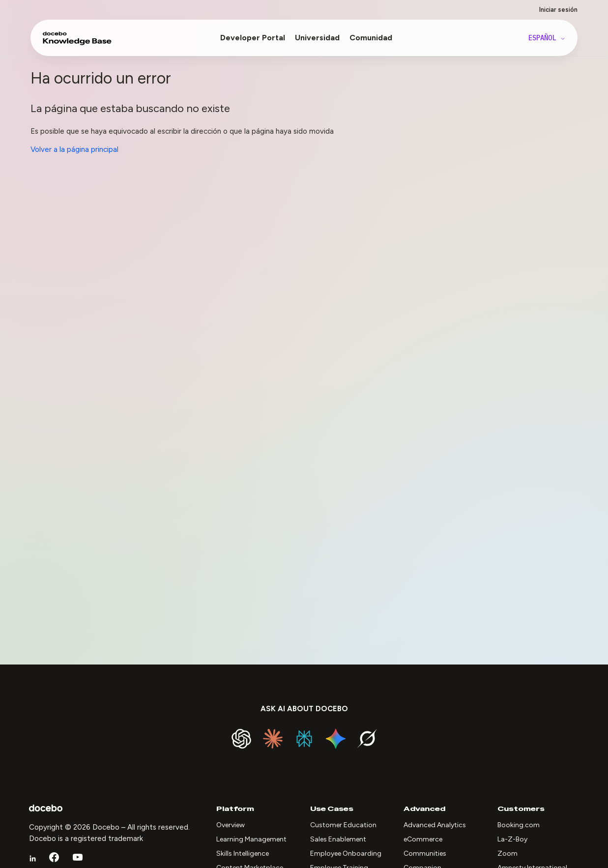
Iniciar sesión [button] (558, 10)
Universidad (317, 38)
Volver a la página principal (74, 149)
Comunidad (371, 38)
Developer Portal (253, 38)
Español (547, 38)
